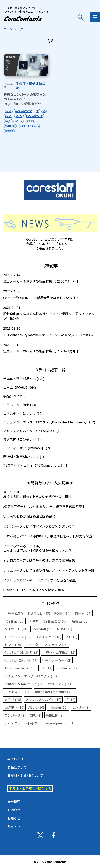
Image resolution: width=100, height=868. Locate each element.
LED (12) (46, 668)
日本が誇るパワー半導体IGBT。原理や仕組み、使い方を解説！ (49, 536)
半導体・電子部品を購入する (30, 788)
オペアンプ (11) (59, 684)
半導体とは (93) (39, 613)
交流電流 (30, 121)
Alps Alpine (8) (57, 723)
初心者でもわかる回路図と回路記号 (29, 516)
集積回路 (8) (55, 715)
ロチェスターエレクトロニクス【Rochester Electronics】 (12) (49, 422)
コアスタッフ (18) (48, 637)
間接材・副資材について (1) (24, 457)
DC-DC (8, 116)
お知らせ (14, 818)
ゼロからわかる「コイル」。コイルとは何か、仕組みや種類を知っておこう (37, 548)
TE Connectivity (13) (20, 668)
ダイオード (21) (16, 629)
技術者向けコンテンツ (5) (22, 439)
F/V (7, 121)
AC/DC (8, 111)
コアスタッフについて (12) (23, 413)
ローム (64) (83, 613)
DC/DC (19, 116)
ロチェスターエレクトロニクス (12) (31, 676)
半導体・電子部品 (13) (59, 652)
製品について (17, 767)
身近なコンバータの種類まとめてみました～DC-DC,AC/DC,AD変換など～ (25, 99)
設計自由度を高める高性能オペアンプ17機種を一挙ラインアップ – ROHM (50, 313)
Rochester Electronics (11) (55, 692)
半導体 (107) (14, 613)
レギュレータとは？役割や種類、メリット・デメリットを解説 (49, 570)
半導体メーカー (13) (57, 660)
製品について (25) (16, 396)
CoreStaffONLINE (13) (21, 660)
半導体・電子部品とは (30, 85)
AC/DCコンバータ (24, 111)
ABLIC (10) (36, 707)
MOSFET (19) (67, 629)
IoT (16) (71, 637)
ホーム (8, 29)
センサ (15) (13, 645)
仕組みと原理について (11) (24, 684)
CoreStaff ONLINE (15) (21, 652)
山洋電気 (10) (14, 707)
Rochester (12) (68, 668)
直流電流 (9, 131)
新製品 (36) (80, 621)
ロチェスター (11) (18, 692)
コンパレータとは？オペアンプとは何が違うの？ (39, 526)
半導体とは (10, 126)
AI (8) (76, 723)
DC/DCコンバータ (35, 116)
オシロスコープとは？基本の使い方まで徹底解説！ (41, 560)
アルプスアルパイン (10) (43, 700)
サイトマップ (17, 826)
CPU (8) (36, 715)
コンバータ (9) (15, 715)
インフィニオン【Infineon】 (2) (27, 448)
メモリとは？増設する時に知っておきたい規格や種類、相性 (37, 494)
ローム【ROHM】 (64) (20, 387)
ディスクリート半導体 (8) (23, 723)
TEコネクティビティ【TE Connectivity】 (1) (36, 465)
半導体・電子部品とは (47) (48, 621)
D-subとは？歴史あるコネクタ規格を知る (34, 590)
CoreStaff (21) (42, 629)
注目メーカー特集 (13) (20, 405)
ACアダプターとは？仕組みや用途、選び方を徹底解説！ (44, 506)
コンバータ (17, 121)
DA (44, 111)
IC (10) (70, 700)
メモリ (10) (13, 700)
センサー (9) (81, 707)
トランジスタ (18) (18, 637)
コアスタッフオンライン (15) (47, 645)
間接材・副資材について (25, 775)
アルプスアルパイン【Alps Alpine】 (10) (33, 431)
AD (37, 111)
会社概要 (14, 802)
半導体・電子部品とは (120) (24, 379)
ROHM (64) (62, 613)
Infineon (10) (58, 707)
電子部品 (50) (14, 621)
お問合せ (14, 810)
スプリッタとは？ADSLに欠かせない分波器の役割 (40, 580)
